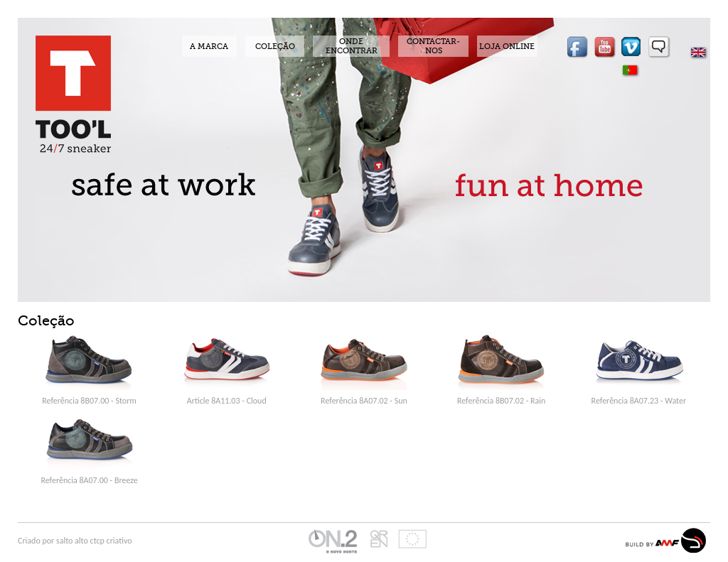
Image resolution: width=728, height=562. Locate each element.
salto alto (73, 541)
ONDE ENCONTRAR (352, 46)
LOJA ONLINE (507, 47)
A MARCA (209, 47)
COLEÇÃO (275, 47)
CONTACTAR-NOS (433, 46)
